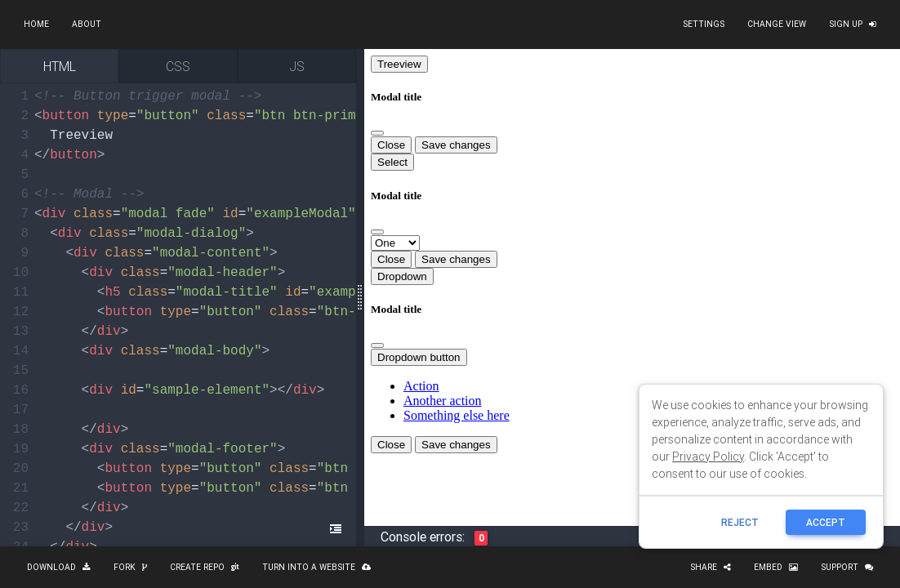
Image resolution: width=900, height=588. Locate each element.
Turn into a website (316, 567)
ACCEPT (826, 522)
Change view (777, 24)
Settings (704, 24)
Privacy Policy (708, 457)
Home (36, 24)
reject (740, 522)
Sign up (853, 24)
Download (59, 567)
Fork (130, 567)
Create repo (205, 567)
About (87, 24)
